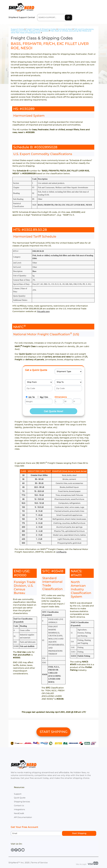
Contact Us (19, 805)
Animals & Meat (65, 29)
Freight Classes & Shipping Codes (41, 29)
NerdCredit (19, 813)
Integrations (19, 809)
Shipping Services (22, 802)
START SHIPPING (54, 732)
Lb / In (32, 397)
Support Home (17, 29)
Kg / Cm (44, 397)
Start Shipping (79, 833)
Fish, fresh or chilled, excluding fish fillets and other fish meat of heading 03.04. (51, 32)
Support (18, 794)
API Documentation (23, 817)
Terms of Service (39, 863)
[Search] (68, 18)
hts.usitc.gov (43, 311)
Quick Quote (20, 798)
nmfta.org (61, 552)
